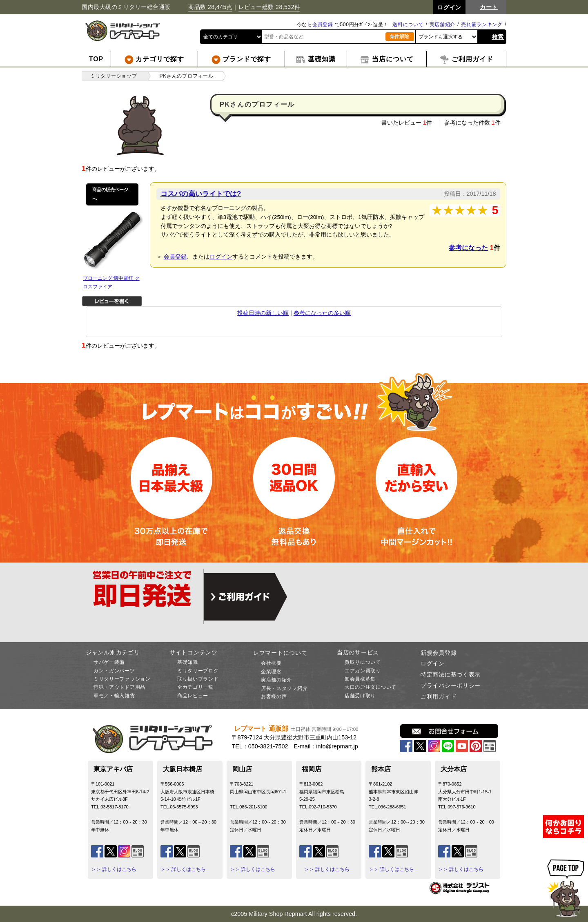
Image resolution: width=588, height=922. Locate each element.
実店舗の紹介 (276, 680)
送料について (408, 25)
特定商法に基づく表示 (451, 674)
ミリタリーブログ (198, 671)
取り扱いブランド (198, 679)
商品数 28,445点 (210, 7)
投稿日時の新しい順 (263, 313)
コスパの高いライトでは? (201, 194)
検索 (498, 37)
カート (489, 7)
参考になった (468, 248)
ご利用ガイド (439, 697)
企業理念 (271, 672)
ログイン (221, 257)
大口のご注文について (371, 687)
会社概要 (271, 663)
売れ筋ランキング (482, 25)
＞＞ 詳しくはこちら (114, 869)
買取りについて (363, 662)
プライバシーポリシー (451, 685)
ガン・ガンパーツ (114, 671)
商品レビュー (193, 696)
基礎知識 (188, 662)
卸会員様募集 (360, 679)
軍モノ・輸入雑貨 (114, 696)
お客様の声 (274, 697)
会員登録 (323, 25)
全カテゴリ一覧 (195, 687)
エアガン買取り (363, 671)
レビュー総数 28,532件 (269, 7)
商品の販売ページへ (110, 194)
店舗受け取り (360, 696)
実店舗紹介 (443, 25)
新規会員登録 (439, 653)
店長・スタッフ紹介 (284, 688)
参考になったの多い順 (322, 313)
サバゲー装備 (109, 662)
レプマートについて (280, 653)
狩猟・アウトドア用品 (119, 687)
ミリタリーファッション (122, 679)
